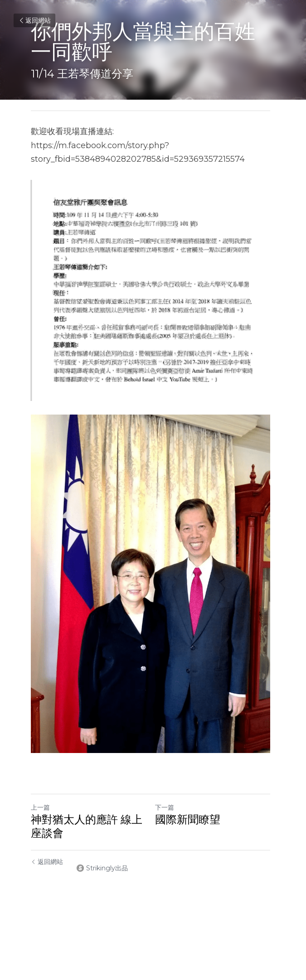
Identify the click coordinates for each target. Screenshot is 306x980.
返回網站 (34, 20)
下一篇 (167, 820)
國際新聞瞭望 (190, 832)
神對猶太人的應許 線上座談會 (87, 838)
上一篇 (40, 820)
